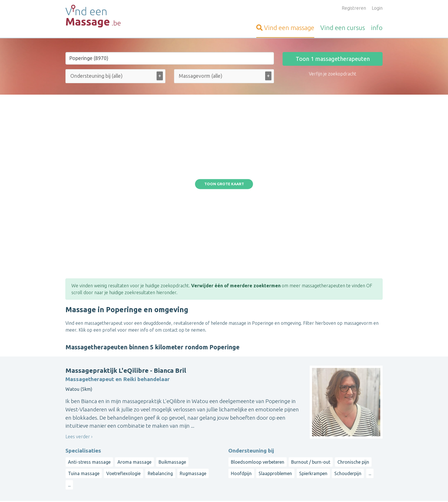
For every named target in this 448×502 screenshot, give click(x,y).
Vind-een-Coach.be (85, 447)
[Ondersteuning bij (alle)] (104, 76)
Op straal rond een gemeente (313, 419)
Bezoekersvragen (192, 440)
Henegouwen (296, 451)
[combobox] (115, 77)
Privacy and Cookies (223, 489)
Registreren (354, 8)
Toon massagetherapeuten (333, 59)
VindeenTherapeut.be (88, 433)
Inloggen (183, 426)
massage (285, 28)
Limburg (342, 437)
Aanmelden (186, 419)
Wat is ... (182, 467)
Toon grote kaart (224, 117)
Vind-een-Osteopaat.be (89, 426)
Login (377, 8)
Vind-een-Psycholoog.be (90, 440)
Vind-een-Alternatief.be (90, 453)
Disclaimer (253, 489)
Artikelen (183, 460)
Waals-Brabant (327, 451)
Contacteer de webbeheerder (205, 474)
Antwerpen (320, 437)
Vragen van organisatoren (200, 453)
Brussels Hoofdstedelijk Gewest (334, 444)
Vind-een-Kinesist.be (86, 419)
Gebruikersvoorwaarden (288, 489)
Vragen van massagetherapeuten (208, 447)
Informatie (185, 433)
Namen (362, 451)
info (377, 28)
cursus (343, 28)
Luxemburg (294, 458)
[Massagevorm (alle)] (204, 76)
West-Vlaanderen (331, 431)
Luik (348, 451)
